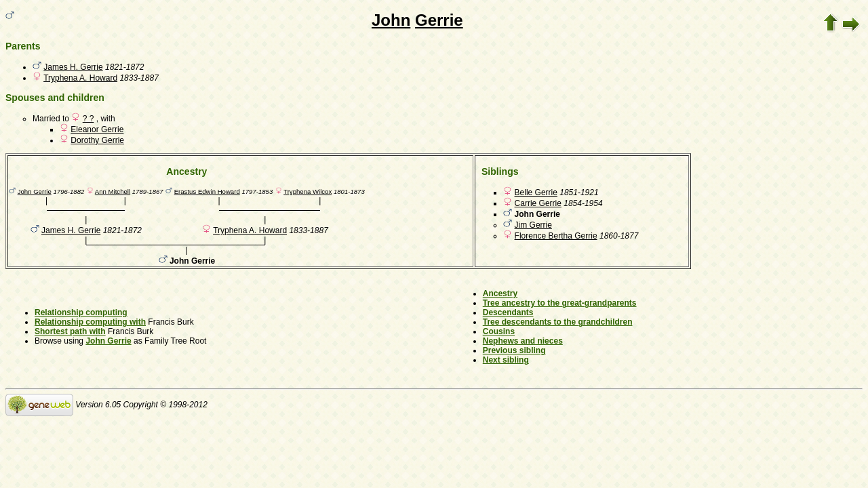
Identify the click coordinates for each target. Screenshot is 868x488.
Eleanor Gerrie (97, 129)
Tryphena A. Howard (80, 78)
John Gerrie (35, 191)
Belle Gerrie (536, 192)
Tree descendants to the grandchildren (558, 322)
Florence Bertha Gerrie (556, 236)
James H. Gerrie (73, 67)
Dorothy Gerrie (97, 140)
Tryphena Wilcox (308, 191)
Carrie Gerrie (538, 203)
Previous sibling (514, 350)
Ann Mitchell (113, 191)
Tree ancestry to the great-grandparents (560, 303)
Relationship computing (81, 312)
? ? (88, 119)
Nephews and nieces (523, 341)
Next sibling (506, 360)
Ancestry (500, 293)
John (391, 20)
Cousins (499, 331)
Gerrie (439, 20)
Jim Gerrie (533, 225)
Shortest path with (70, 331)
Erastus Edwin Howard (207, 191)
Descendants (508, 312)
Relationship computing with (90, 322)
